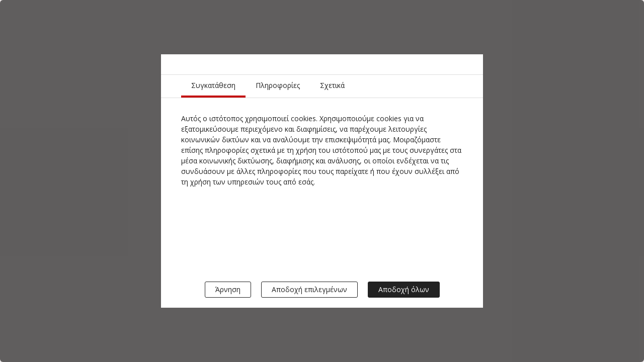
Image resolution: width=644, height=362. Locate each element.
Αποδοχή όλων (404, 289)
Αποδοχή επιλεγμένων (309, 289)
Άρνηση (228, 289)
